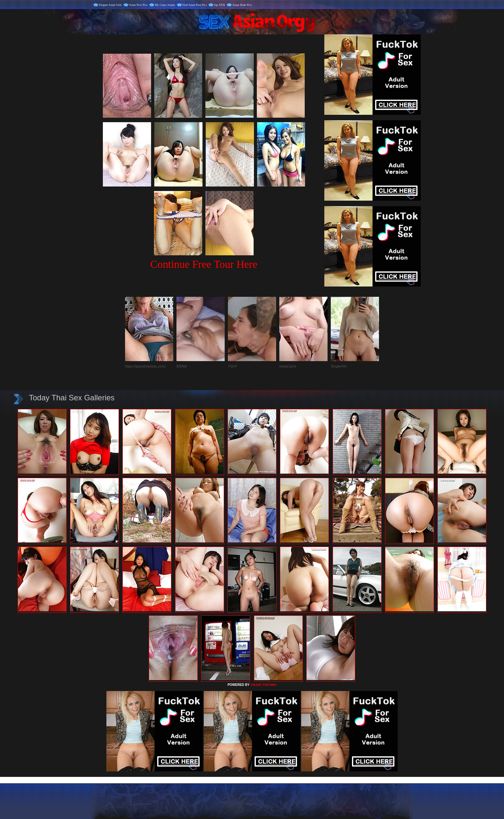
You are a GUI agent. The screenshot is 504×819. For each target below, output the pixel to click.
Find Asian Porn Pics (195, 5)
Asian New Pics (139, 5)
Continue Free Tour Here (204, 264)
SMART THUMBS (263, 685)
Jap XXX (220, 5)
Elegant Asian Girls (110, 5)
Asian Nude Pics (242, 5)
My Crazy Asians (165, 5)
